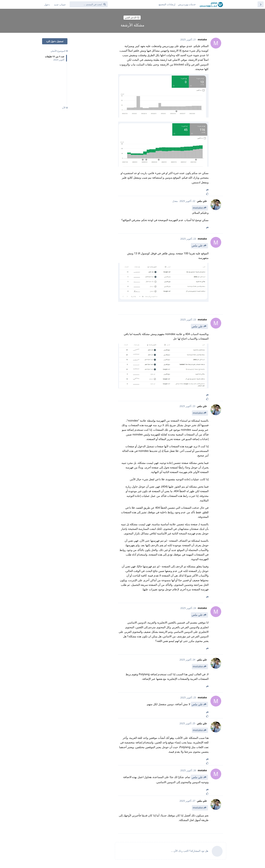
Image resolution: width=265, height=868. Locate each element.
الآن (65, 108)
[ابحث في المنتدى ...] (89, 4)
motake (198, 208)
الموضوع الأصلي (59, 51)
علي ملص (197, 246)
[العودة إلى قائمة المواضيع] (261, 4)
